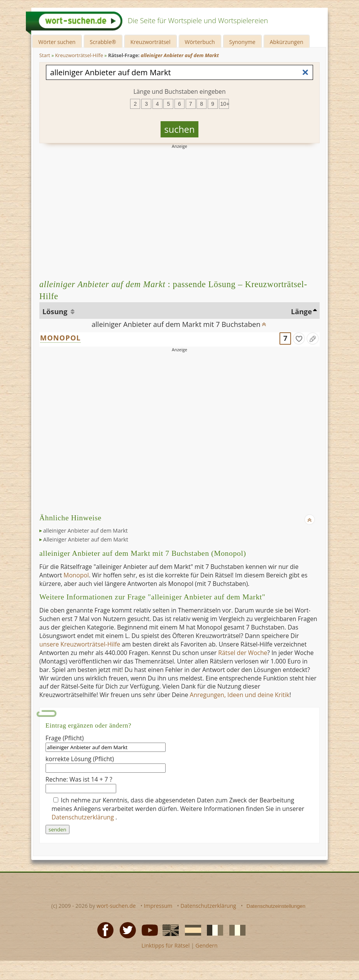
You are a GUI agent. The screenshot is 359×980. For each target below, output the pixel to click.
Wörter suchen (57, 42)
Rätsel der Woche (243, 653)
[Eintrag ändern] (313, 339)
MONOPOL (60, 338)
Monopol (76, 575)
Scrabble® (103, 42)
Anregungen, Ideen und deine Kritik (240, 695)
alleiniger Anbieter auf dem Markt (86, 531)
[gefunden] (299, 339)
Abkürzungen (287, 42)
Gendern (206, 945)
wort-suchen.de (116, 906)
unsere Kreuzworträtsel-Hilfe (80, 644)
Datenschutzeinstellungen (276, 906)
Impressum (158, 906)
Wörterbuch (200, 42)
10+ (225, 104)
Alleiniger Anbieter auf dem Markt (86, 539)
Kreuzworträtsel (151, 42)
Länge (301, 311)
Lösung (56, 311)
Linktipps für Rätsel (165, 945)
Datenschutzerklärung (84, 817)
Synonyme (242, 42)
